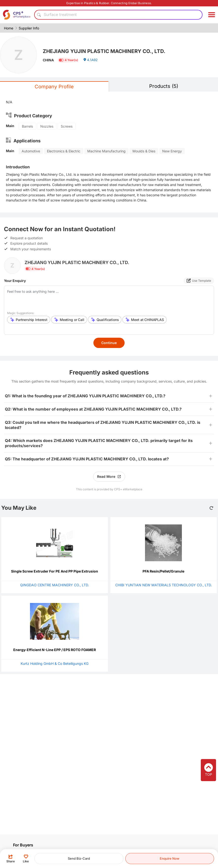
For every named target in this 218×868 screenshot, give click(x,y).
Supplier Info (29, 28)
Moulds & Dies (144, 151)
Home (9, 28)
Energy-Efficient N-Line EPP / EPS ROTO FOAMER (55, 650)
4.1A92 (91, 60)
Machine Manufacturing (106, 151)
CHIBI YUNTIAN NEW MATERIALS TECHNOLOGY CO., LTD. (164, 585)
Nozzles (47, 126)
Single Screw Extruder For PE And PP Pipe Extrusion (55, 571)
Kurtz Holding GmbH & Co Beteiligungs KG (55, 663)
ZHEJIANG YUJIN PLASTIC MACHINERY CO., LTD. (107, 51)
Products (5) (164, 86)
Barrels (27, 126)
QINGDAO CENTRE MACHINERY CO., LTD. (55, 585)
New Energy (172, 151)
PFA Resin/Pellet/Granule (163, 571)
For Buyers (23, 845)
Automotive (31, 151)
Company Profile (54, 87)
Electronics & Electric (64, 151)
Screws (67, 126)
